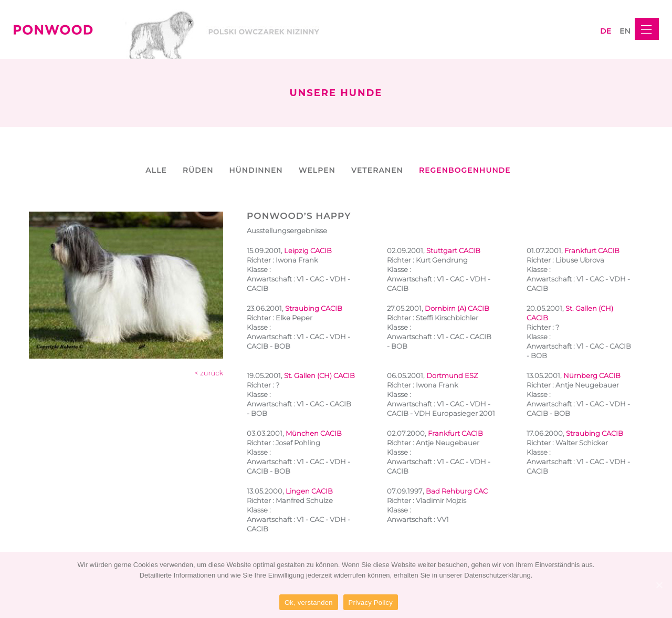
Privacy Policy (371, 603)
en (625, 31)
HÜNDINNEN (256, 170)
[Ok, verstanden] (659, 585)
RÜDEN (198, 170)
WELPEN (317, 170)
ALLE (156, 170)
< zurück (209, 373)
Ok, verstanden (309, 603)
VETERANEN (377, 170)
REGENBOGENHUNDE (465, 170)
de (606, 31)
